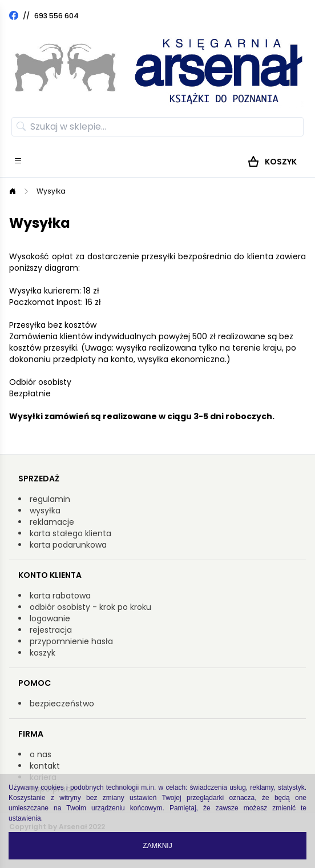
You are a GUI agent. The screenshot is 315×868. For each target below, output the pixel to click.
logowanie (50, 618)
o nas (41, 754)
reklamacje (52, 522)
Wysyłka (51, 191)
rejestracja (51, 630)
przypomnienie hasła (71, 641)
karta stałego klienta (70, 533)
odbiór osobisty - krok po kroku (90, 607)
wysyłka (45, 511)
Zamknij (157, 846)
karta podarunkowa (68, 545)
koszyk (43, 653)
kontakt (45, 766)
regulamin (50, 499)
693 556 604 (56, 16)
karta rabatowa (60, 596)
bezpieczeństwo (62, 704)
